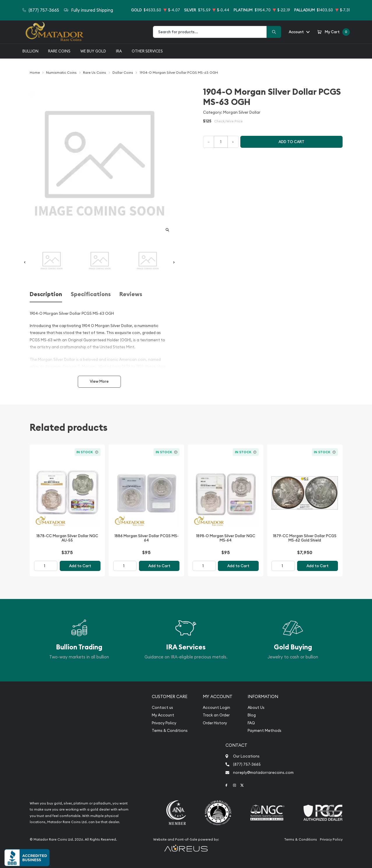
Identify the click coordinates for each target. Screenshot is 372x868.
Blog (252, 715)
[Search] (274, 32)
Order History (215, 723)
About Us (256, 708)
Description (46, 294)
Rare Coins (59, 51)
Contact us (162, 708)
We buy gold (93, 51)
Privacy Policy (164, 723)
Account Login (216, 708)
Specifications (91, 294)
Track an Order (216, 715)
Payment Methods (265, 731)
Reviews (131, 294)
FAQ (251, 723)
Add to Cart (80, 566)
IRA (119, 51)
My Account (163, 715)
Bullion (30, 51)
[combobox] (210, 32)
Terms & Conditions (170, 731)
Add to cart (291, 142)
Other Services (147, 51)
